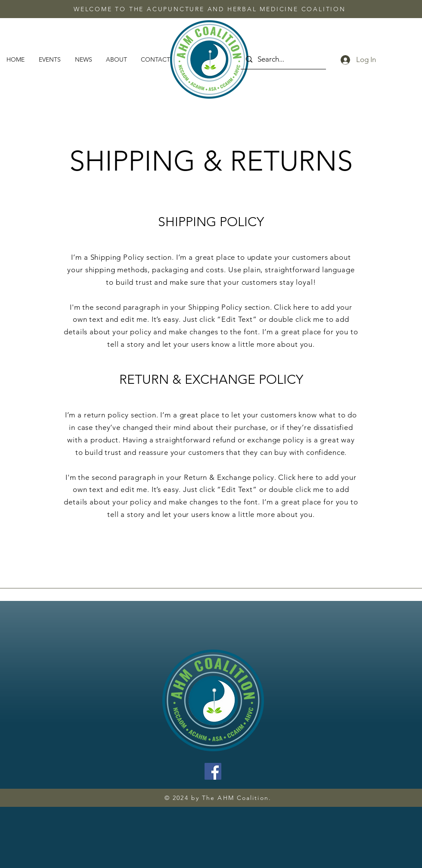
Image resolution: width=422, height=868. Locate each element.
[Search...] (283, 59)
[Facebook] (213, 771)
